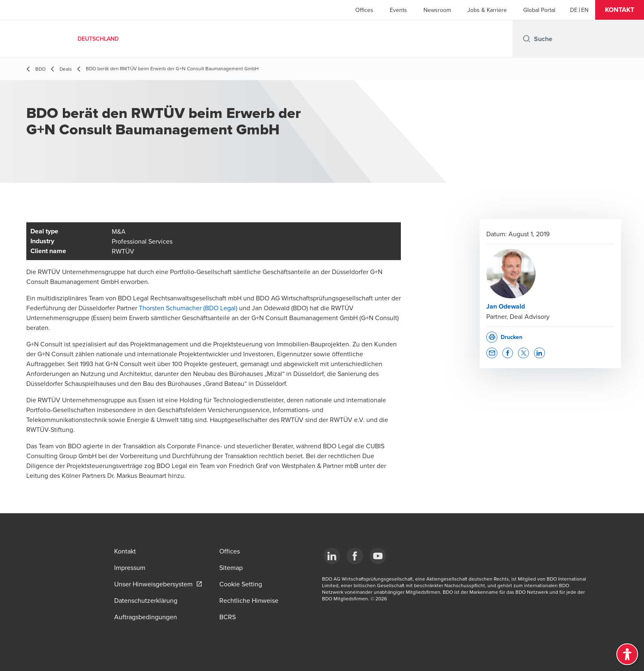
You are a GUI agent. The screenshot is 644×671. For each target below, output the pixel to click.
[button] (620, 10)
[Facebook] (355, 556)
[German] (574, 10)
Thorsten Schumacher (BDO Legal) (188, 308)
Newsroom (437, 10)
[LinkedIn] (332, 556)
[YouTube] (378, 556)
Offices (364, 10)
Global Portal (539, 10)
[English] (585, 10)
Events (398, 10)
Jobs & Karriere (487, 10)
